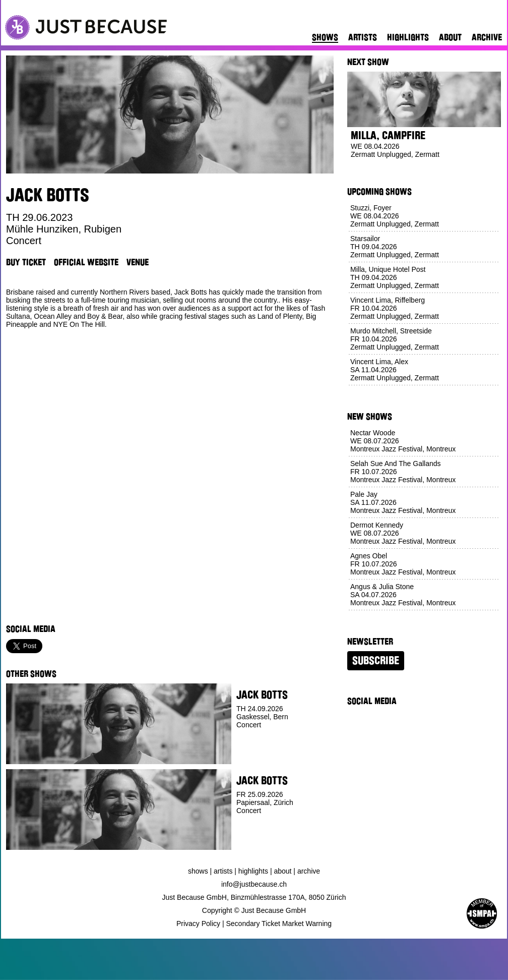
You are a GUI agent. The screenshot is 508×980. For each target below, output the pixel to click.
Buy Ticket (26, 262)
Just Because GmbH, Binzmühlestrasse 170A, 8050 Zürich (254, 897)
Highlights (408, 37)
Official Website (86, 262)
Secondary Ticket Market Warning (279, 924)
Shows (325, 37)
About (450, 37)
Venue (138, 262)
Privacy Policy (198, 924)
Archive (487, 37)
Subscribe (376, 661)
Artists (363, 37)
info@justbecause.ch (254, 884)
